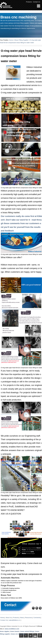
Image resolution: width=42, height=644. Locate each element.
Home (11, 40)
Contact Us (36, 2)
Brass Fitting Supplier (22, 40)
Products (29, 2)
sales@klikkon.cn (14, 620)
